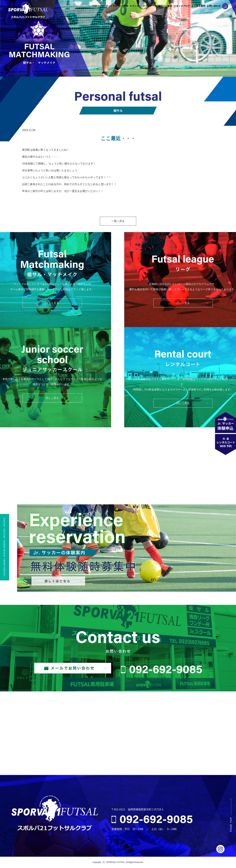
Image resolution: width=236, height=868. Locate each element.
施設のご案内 (165, 6)
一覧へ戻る (118, 221)
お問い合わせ (214, 6)
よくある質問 (198, 6)
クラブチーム (150, 6)
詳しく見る (52, 303)
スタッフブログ (182, 6)
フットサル (111, 6)
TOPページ (98, 6)
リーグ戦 (123, 6)
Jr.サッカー (135, 6)
